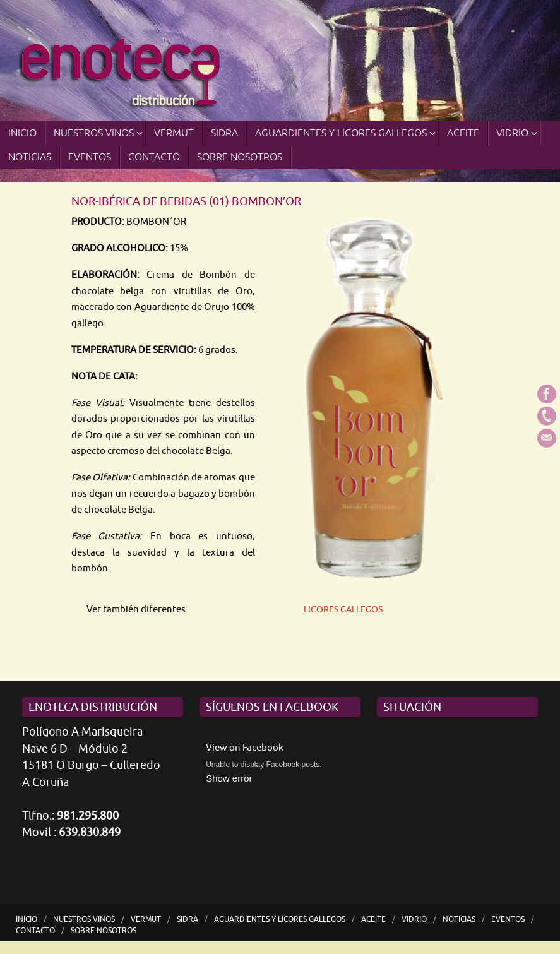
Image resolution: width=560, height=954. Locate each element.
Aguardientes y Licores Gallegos (280, 919)
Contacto (35, 931)
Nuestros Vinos (84, 919)
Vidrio (414, 919)
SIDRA (188, 919)
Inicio (27, 919)
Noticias (459, 919)
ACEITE (373, 919)
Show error (229, 778)
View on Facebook (245, 748)
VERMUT (146, 919)
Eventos (508, 919)
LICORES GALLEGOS (343, 610)
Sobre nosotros (104, 931)
